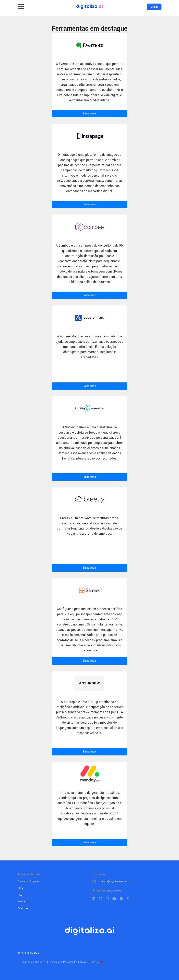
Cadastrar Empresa (29, 881)
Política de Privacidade (63, 962)
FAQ (20, 895)
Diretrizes (23, 908)
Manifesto (24, 902)
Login (154, 7)
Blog (20, 888)
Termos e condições (33, 962)
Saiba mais (89, 114)
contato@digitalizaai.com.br (114, 881)
